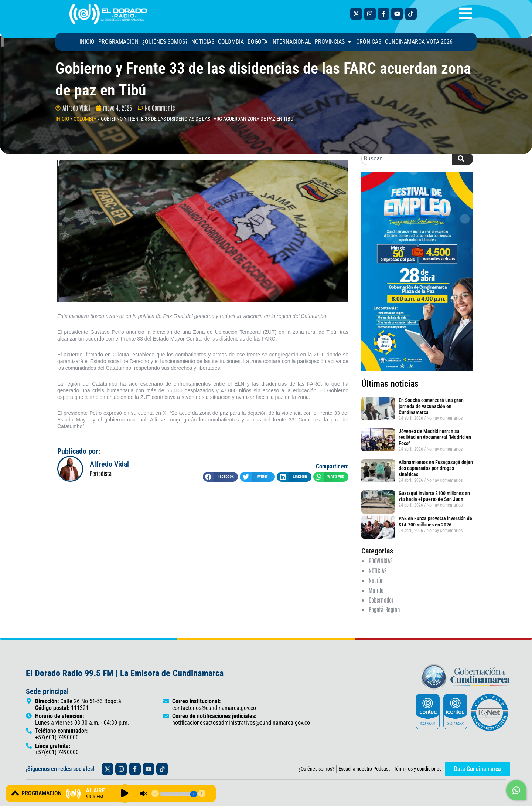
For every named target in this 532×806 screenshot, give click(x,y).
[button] (220, 477)
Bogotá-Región (384, 609)
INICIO (62, 119)
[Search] (463, 159)
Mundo (376, 590)
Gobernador (381, 600)
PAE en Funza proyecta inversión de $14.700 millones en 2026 (435, 521)
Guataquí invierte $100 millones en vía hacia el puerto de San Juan (434, 496)
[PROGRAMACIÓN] (15, 793)
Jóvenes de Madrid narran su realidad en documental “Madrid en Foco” (435, 437)
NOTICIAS (378, 570)
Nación (376, 580)
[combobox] (407, 159)
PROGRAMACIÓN (42, 793)
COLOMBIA (85, 119)
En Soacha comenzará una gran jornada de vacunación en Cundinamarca (431, 406)
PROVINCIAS (381, 561)
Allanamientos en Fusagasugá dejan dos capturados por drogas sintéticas (436, 468)
